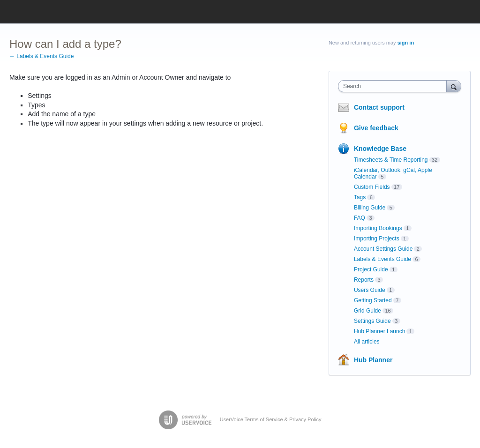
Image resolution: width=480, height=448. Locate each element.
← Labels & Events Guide (41, 56)
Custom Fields (372, 187)
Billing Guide (370, 208)
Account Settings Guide (383, 249)
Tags (360, 197)
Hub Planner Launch (379, 331)
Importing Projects (377, 239)
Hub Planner (373, 360)
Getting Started (373, 300)
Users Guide (370, 290)
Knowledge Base (380, 149)
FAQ (360, 218)
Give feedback (376, 128)
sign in (406, 43)
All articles (367, 342)
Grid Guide (367, 311)
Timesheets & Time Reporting (391, 160)
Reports (364, 280)
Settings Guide (372, 321)
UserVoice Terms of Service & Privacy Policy (271, 419)
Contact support (379, 107)
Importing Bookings (378, 228)
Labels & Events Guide (382, 259)
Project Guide (371, 269)
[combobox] (394, 86)
